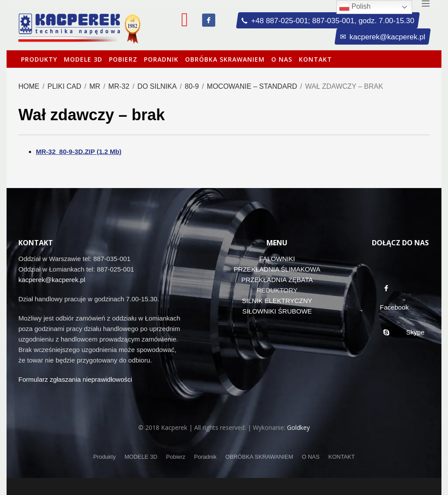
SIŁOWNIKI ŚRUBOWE (277, 311)
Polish (355, 7)
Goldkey (298, 427)
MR (95, 86)
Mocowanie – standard (252, 86)
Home (29, 86)
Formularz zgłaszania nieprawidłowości (75, 379)
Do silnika (157, 86)
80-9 (192, 86)
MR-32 (119, 86)
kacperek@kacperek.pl (52, 280)
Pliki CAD (64, 86)
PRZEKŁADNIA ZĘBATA (277, 280)
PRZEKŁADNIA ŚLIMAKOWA (277, 269)
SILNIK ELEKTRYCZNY (277, 301)
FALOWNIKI (277, 259)
